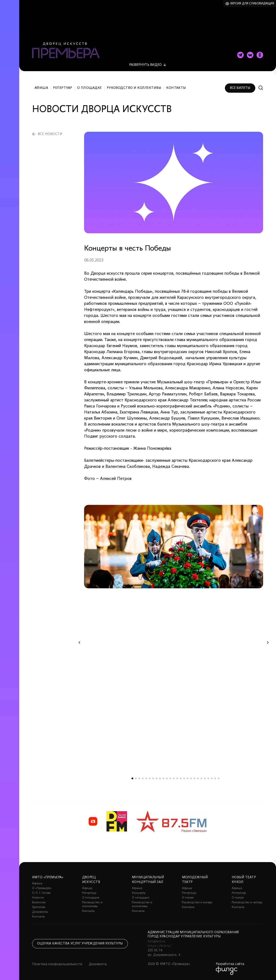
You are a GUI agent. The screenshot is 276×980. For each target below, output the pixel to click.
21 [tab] (201, 778)
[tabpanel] (174, 547)
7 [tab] (153, 778)
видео (145, 65)
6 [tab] (150, 778)
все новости (50, 134)
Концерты (139, 893)
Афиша (41, 88)
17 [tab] (188, 778)
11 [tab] (167, 778)
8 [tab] (157, 778)
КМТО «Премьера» (48, 877)
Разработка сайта (230, 964)
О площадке (89, 88)
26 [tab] (219, 778)
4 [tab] (143, 778)
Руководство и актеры (197, 903)
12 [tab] (170, 778)
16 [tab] (184, 778)
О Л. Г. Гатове (41, 893)
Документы (40, 912)
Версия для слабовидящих (252, 4)
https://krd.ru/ (160, 946)
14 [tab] (177, 778)
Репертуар (63, 88)
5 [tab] (146, 778)
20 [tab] (198, 778)
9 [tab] (160, 778)
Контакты (176, 88)
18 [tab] (191, 778)
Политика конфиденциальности (57, 964)
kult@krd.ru (157, 941)
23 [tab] (208, 778)
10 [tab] (163, 778)
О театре (188, 898)
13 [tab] (174, 778)
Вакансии (39, 903)
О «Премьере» (42, 888)
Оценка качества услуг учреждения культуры (80, 944)
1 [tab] (132, 778)
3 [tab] (139, 778)
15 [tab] (181, 778)
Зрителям (39, 907)
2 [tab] (136, 778)
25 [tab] (215, 778)
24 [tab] (212, 778)
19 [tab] (194, 778)
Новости (38, 898)
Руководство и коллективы (134, 88)
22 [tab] (205, 778)
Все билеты (240, 88)
